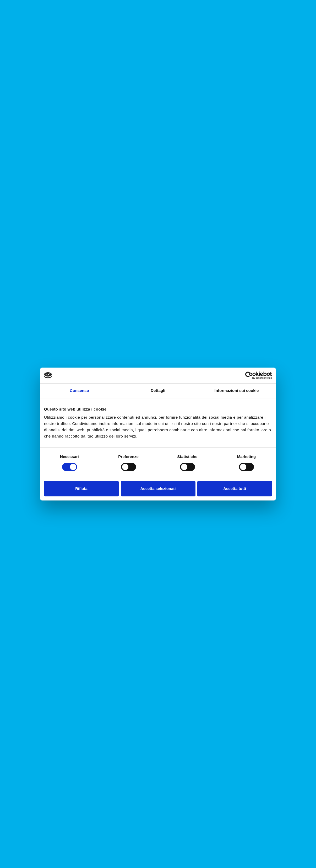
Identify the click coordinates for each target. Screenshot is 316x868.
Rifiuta (81, 489)
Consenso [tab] (79, 390)
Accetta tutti (235, 489)
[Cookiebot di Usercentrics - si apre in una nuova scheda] (249, 375)
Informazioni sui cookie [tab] (237, 390)
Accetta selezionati (158, 489)
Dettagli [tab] (158, 390)
